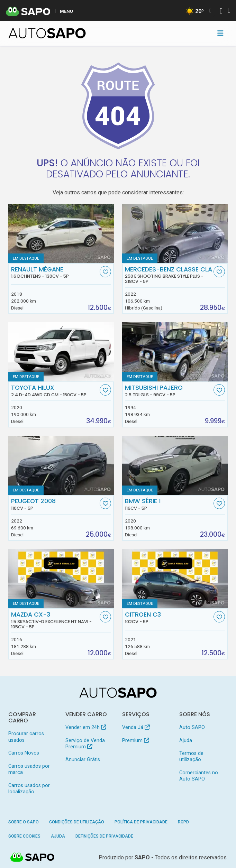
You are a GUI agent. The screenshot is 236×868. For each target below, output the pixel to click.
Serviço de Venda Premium (85, 744)
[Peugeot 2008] (61, 465)
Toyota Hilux (55, 391)
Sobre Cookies (24, 836)
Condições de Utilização (77, 822)
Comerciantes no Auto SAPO (199, 776)
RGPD (183, 822)
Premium (135, 741)
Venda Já (136, 727)
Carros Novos (24, 753)
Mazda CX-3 (55, 620)
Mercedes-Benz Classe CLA (169, 275)
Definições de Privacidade (104, 836)
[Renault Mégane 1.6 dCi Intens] (61, 233)
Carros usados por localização (29, 789)
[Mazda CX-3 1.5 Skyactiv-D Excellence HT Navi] (61, 579)
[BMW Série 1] (175, 465)
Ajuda (186, 741)
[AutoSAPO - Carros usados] (47, 33)
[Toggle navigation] (220, 33)
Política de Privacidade (141, 822)
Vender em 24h (86, 727)
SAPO (33, 858)
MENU (66, 11)
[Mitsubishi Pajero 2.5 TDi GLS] (175, 352)
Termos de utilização (191, 756)
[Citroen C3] (175, 579)
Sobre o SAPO (24, 822)
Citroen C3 (169, 618)
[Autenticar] (221, 12)
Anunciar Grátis (83, 760)
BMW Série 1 (169, 504)
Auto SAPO (192, 727)
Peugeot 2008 (55, 504)
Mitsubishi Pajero (169, 391)
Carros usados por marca (29, 769)
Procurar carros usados (26, 737)
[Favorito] (105, 272)
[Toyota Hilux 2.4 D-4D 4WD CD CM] (61, 352)
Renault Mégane (55, 273)
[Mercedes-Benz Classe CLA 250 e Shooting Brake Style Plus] (175, 233)
